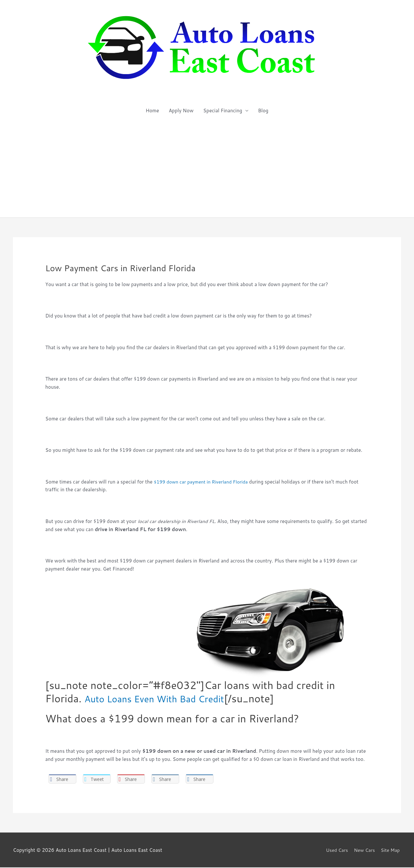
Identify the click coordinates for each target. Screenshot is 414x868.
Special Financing (223, 111)
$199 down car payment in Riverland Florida (203, 482)
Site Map (391, 850)
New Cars (364, 850)
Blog (263, 111)
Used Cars (335, 850)
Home (152, 111)
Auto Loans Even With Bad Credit (164, 698)
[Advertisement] (207, 169)
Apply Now (181, 111)
